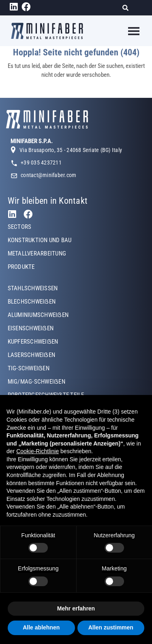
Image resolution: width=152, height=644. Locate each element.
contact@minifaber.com (48, 175)
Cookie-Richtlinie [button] (37, 451)
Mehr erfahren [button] (76, 608)
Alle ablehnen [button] (41, 627)
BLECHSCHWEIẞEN (32, 302)
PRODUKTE (21, 267)
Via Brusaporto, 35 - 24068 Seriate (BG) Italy (71, 150)
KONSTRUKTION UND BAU (40, 240)
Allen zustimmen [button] (111, 627)
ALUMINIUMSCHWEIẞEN (38, 315)
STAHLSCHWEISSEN (33, 288)
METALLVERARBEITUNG (37, 253)
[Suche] (128, 8)
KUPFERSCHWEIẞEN (33, 342)
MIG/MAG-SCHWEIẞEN (36, 382)
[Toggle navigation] (129, 31)
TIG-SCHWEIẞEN (29, 368)
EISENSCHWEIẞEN (31, 328)
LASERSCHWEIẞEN (31, 355)
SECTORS (20, 227)
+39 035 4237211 (41, 163)
